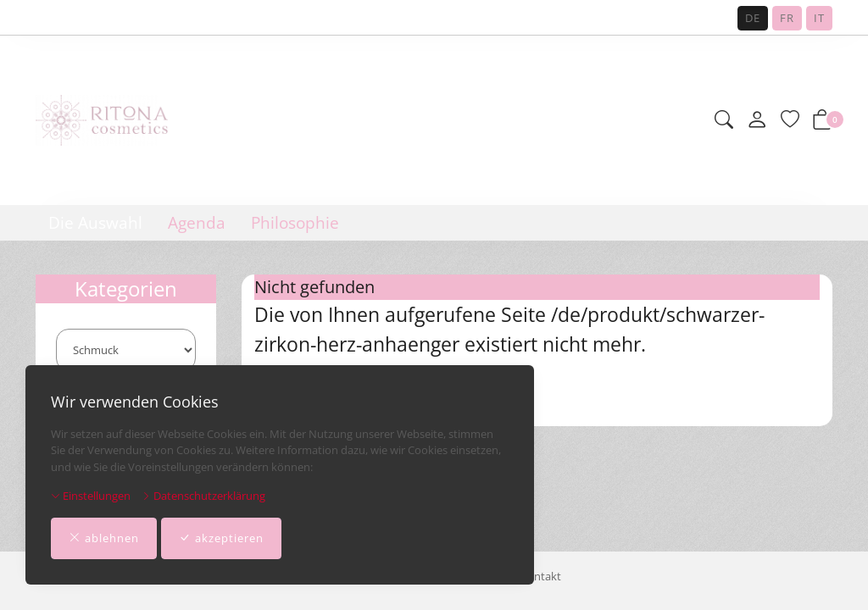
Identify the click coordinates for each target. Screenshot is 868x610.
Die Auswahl (95, 223)
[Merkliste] (790, 121)
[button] (724, 121)
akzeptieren (221, 539)
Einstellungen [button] (91, 496)
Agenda (197, 223)
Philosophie (295, 223)
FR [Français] (787, 18)
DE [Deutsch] (753, 18)
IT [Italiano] (819, 18)
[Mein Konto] (757, 120)
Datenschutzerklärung (203, 496)
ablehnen (104, 539)
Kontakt (541, 576)
